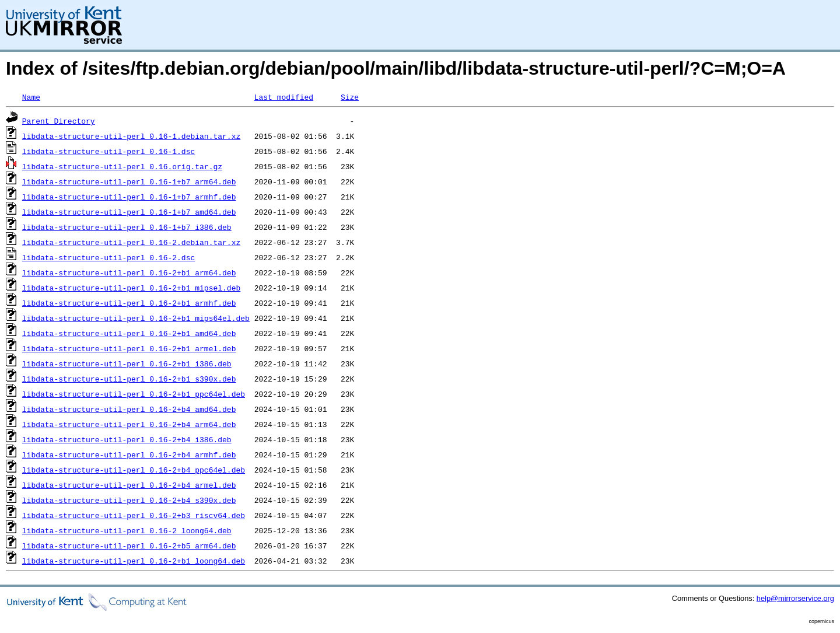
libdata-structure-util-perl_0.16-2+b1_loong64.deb (134, 561)
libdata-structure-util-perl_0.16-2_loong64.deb (127, 530)
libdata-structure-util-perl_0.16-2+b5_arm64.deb (129, 545)
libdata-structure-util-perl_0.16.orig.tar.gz (122, 166)
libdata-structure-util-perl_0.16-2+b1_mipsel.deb (131, 288)
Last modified (284, 97)
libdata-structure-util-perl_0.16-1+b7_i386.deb (127, 227)
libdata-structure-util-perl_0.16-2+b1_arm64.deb (129, 272)
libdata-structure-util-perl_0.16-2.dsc (108, 257)
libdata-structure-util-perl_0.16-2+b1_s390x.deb (129, 379)
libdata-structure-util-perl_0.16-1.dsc (108, 151)
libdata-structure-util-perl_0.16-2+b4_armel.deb (129, 485)
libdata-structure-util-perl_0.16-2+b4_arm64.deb (129, 424)
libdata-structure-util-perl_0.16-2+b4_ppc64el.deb (134, 470)
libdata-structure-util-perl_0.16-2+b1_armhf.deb (129, 303)
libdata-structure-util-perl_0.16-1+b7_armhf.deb (129, 197)
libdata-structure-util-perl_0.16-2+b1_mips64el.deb (136, 318)
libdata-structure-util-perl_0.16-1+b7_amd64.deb (129, 212)
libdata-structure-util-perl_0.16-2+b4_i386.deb (127, 439)
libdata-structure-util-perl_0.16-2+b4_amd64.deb (129, 409)
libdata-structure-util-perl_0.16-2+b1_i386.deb (127, 363)
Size (350, 97)
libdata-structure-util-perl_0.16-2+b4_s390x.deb (129, 500)
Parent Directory (59, 121)
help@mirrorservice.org (795, 598)
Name (31, 97)
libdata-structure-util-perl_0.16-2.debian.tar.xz (131, 242)
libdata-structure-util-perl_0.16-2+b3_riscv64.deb (134, 515)
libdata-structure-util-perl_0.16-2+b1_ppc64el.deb (134, 394)
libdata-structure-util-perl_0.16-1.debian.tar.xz (131, 136)
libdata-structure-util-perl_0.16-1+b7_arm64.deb (129, 181)
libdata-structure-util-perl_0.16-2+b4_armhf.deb (129, 454)
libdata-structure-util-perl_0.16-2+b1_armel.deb (129, 348)
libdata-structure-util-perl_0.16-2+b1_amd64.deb (129, 333)
